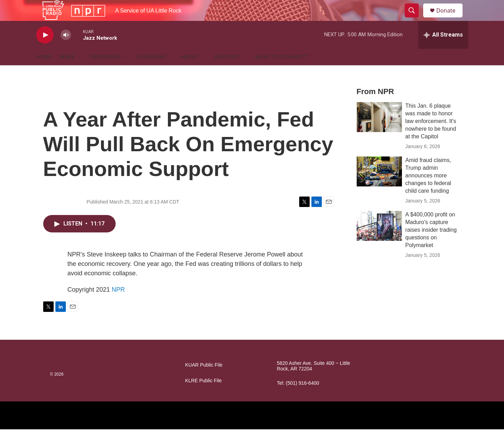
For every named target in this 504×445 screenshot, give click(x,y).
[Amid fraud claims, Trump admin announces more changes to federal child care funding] (379, 187)
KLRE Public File (204, 396)
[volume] (66, 51)
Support (227, 72)
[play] (45, 51)
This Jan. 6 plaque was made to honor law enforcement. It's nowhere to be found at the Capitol (431, 137)
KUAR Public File (204, 381)
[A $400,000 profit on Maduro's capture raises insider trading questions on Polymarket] (379, 241)
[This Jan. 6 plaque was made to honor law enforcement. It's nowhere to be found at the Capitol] (379, 133)
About (190, 72)
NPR (118, 305)
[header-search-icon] (415, 18)
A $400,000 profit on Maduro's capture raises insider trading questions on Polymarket (431, 245)
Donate (450, 18)
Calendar (151, 72)
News (67, 72)
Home (44, 72)
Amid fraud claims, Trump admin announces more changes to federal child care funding (428, 191)
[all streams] (443, 51)
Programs (106, 72)
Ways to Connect (281, 72)
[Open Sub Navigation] (80, 72)
